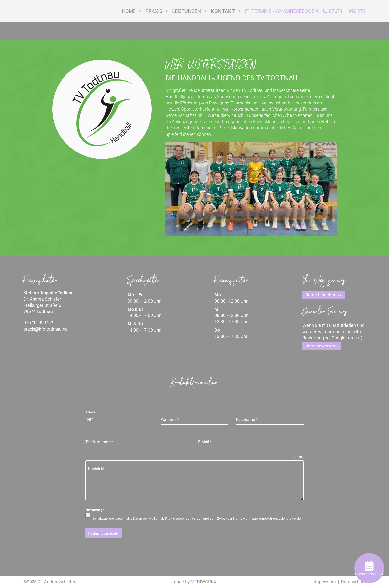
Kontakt (223, 11)
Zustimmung (95, 510)
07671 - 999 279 (39, 323)
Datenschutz (353, 582)
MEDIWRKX (203, 582)
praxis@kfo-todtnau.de (46, 329)
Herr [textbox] (89, 419)
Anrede (90, 412)
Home (129, 11)
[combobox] (119, 420)
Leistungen (187, 11)
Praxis (154, 11)
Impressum (325, 582)
